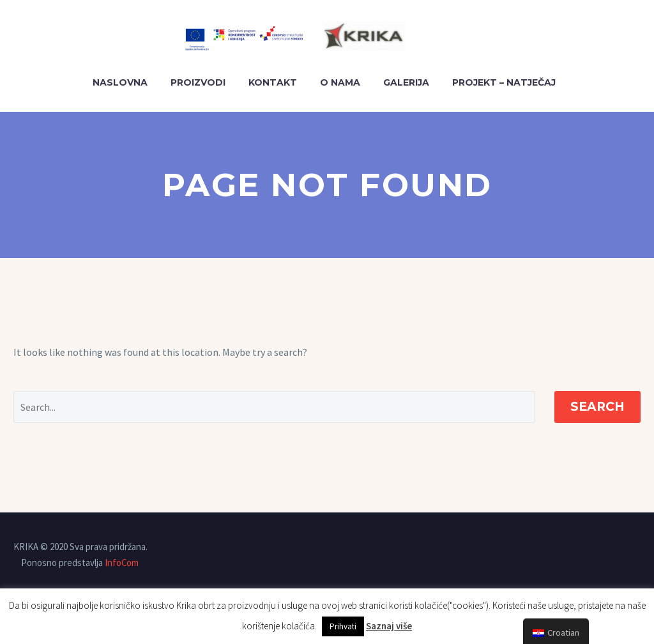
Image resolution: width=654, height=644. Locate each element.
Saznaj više (389, 626)
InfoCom (122, 563)
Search (597, 407)
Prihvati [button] (343, 626)
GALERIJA (406, 82)
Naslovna (120, 82)
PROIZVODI (198, 82)
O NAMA (340, 82)
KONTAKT (273, 82)
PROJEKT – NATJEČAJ (504, 82)
